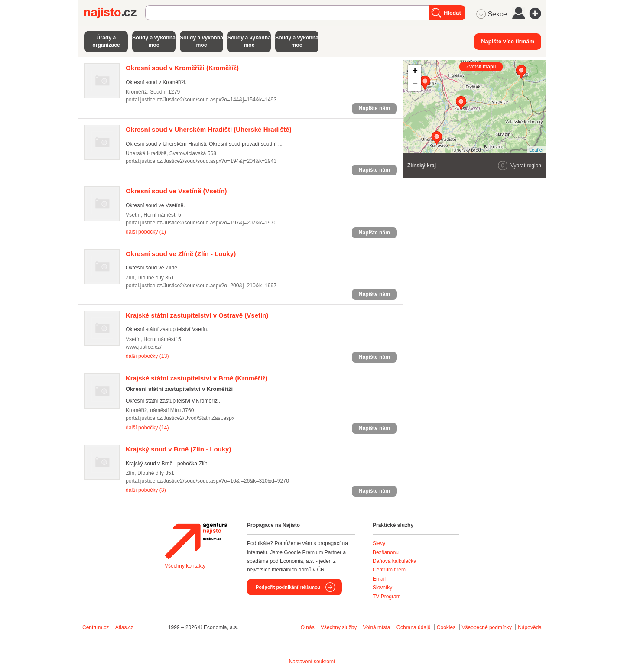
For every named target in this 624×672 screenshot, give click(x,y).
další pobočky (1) (146, 232)
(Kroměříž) (182, 68)
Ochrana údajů (414, 627)
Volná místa (377, 627)
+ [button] (415, 71)
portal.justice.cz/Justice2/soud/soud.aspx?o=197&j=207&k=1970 (201, 223)
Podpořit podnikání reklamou (288, 587)
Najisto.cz (115, 13)
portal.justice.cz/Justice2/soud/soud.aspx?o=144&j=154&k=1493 (201, 100)
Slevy (379, 543)
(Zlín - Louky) (181, 254)
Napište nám (374, 108)
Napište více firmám (508, 41)
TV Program (387, 597)
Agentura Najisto (196, 541)
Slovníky (382, 588)
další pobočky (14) (147, 428)
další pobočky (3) (146, 490)
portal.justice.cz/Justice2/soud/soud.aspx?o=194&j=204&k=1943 (201, 161)
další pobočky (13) (147, 356)
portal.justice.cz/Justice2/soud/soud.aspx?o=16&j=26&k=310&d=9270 (207, 481)
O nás (308, 627)
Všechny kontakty (185, 566)
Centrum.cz (96, 627)
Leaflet (536, 150)
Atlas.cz (124, 627)
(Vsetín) (176, 191)
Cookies (446, 627)
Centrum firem (389, 570)
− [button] (415, 85)
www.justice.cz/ (144, 347)
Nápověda (530, 627)
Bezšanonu (386, 552)
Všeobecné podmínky (487, 627)
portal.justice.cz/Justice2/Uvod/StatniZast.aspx (180, 418)
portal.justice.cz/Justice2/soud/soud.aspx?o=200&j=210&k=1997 (201, 286)
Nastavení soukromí (312, 662)
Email (379, 579)
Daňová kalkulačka (395, 561)
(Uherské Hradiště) (209, 129)
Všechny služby (340, 627)
